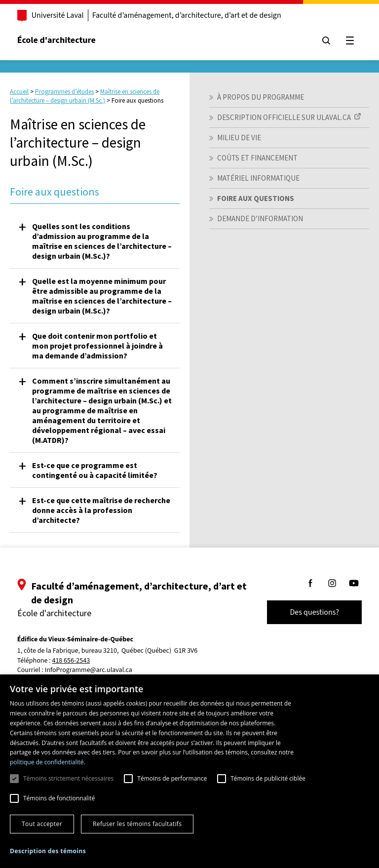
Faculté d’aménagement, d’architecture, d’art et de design (187, 15)
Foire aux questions (256, 198)
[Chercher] (326, 40)
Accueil (19, 92)
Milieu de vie (239, 138)
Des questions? (314, 612)
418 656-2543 (72, 661)
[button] (48, 851)
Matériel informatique (258, 178)
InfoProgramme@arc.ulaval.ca (89, 670)
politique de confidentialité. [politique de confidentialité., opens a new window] (48, 762)
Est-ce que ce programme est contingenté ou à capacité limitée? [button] (95, 470)
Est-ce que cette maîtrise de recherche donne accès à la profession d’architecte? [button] (101, 510)
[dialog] (189, 771)
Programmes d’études (64, 92)
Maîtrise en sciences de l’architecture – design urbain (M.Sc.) (85, 96)
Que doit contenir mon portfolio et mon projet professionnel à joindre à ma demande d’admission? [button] (97, 346)
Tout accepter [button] (42, 824)
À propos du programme (261, 97)
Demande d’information (260, 218)
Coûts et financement (257, 158)
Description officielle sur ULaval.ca (284, 117)
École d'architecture (57, 40)
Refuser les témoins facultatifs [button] (137, 824)
